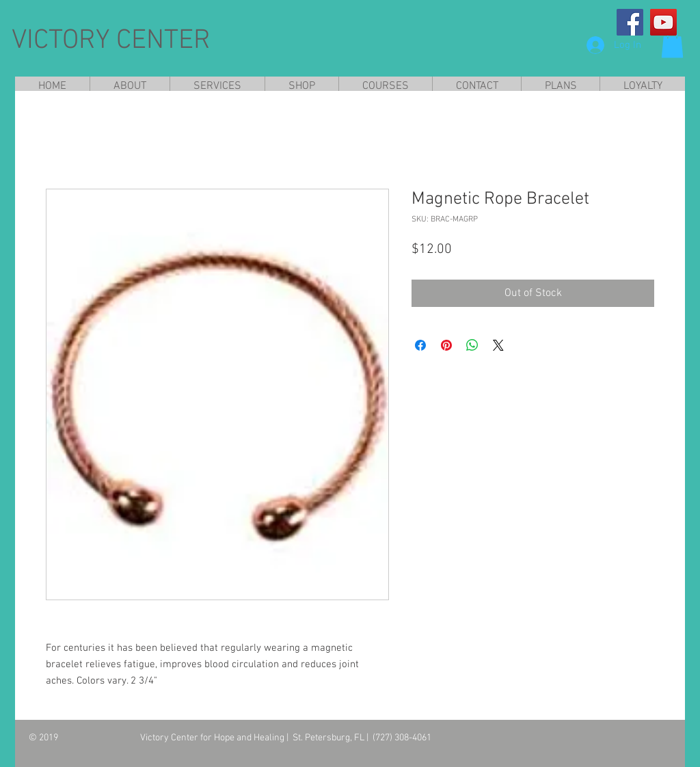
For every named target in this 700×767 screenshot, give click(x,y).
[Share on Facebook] (420, 345)
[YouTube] (663, 22)
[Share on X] (498, 345)
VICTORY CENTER (111, 41)
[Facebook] (630, 22)
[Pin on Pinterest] (446, 345)
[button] (672, 44)
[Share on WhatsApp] (472, 345)
